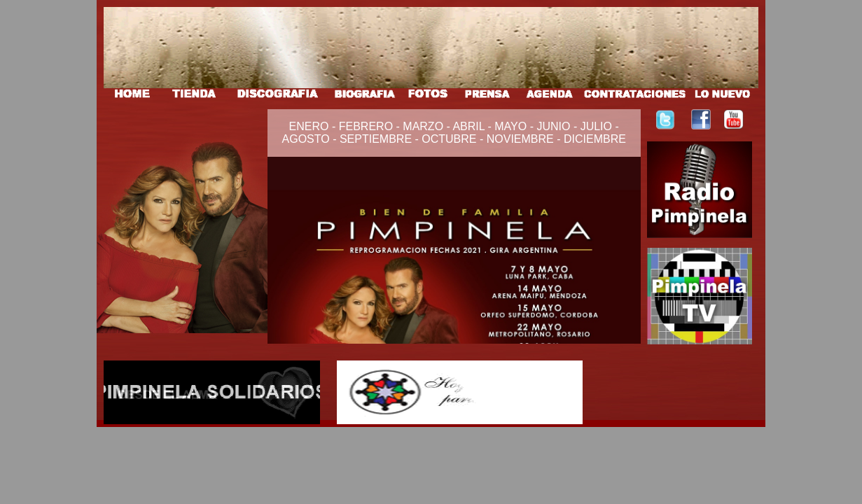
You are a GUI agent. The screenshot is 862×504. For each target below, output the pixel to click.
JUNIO (553, 126)
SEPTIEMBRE (376, 139)
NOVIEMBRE (520, 139)
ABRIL (470, 126)
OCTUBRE (449, 139)
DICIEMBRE (595, 139)
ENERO (311, 126)
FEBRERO (368, 126)
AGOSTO (306, 139)
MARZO (424, 126)
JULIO (596, 126)
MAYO (509, 126)
